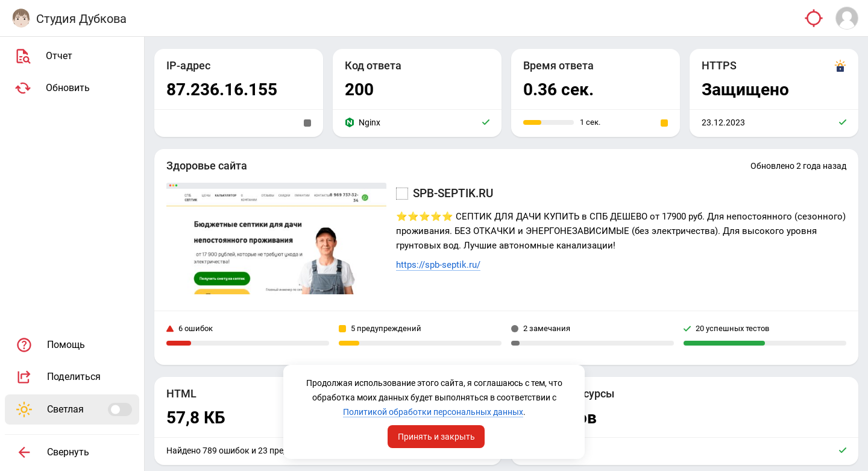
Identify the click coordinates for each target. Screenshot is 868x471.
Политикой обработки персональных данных (433, 412)
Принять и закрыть (436, 437)
